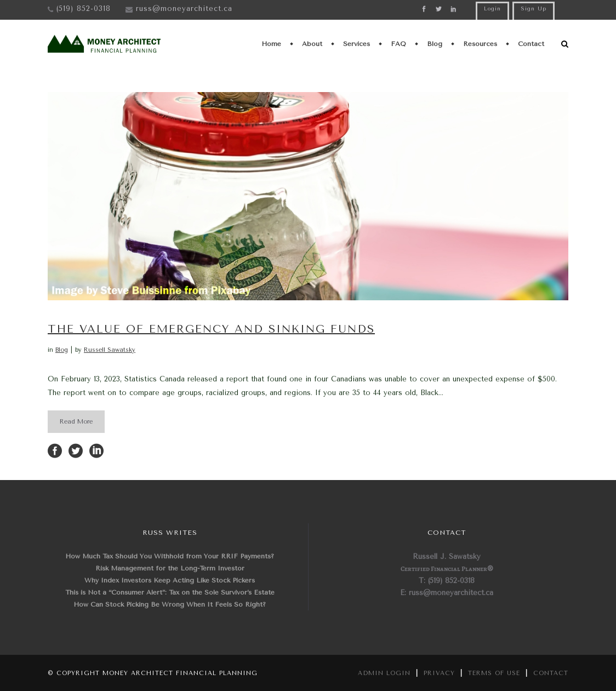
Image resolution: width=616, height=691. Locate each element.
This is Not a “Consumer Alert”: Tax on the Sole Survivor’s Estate (170, 592)
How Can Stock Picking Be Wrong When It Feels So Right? (170, 604)
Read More (76, 422)
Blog (62, 350)
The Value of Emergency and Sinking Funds (211, 329)
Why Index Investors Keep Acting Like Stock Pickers (170, 580)
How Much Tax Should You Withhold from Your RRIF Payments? (170, 556)
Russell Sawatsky (110, 350)
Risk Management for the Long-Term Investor (170, 568)
